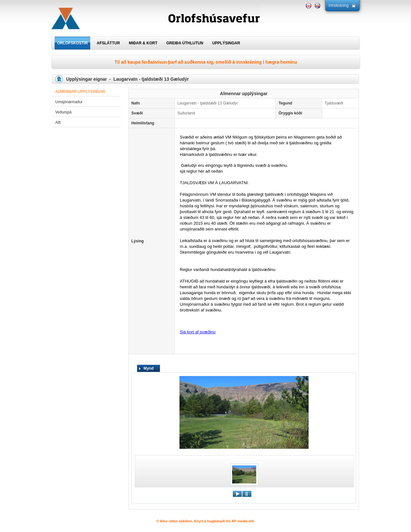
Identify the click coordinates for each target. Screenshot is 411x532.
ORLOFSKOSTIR (72, 43)
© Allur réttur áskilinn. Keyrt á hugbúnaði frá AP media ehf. (206, 521)
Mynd (149, 368)
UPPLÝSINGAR (226, 43)
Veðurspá (63, 112)
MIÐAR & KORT (143, 43)
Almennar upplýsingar (80, 92)
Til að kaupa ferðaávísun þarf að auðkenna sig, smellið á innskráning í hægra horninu (206, 62)
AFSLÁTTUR (108, 43)
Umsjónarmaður (69, 102)
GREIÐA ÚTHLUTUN (185, 43)
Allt (58, 122)
